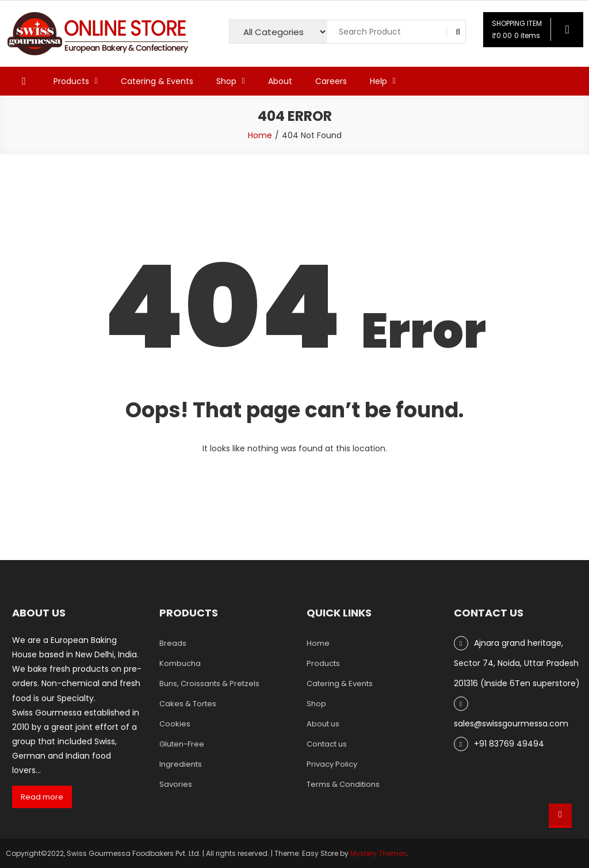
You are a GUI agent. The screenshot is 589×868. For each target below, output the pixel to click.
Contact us (327, 744)
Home (318, 643)
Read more (42, 797)
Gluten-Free (182, 744)
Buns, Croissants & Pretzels (209, 684)
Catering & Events (157, 81)
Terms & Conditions (343, 784)
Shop (226, 81)
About (280, 81)
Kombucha (180, 663)
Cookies (175, 724)
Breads (173, 643)
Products (71, 81)
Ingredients (181, 764)
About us (323, 724)
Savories (176, 784)
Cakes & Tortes (188, 704)
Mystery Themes (378, 853)
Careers (331, 81)
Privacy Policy (332, 764)
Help (378, 81)
